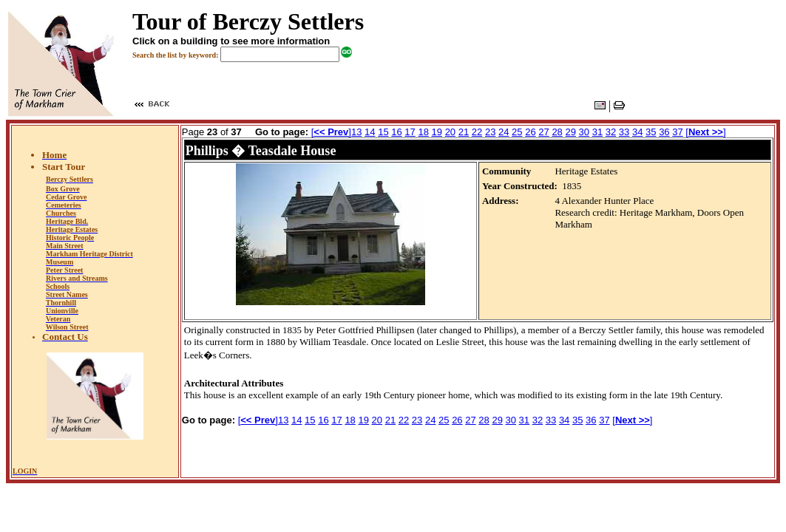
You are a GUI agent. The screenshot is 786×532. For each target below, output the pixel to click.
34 (637, 132)
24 (504, 132)
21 (464, 132)
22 (477, 132)
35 (651, 132)
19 (437, 132)
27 (543, 132)
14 (370, 132)
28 (557, 132)
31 (597, 132)
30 (584, 132)
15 (383, 132)
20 (450, 132)
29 (570, 132)
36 (664, 132)
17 (410, 132)
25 (517, 132)
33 (624, 132)
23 (490, 132)
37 (677, 132)
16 (396, 132)
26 (530, 132)
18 (423, 132)
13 (356, 132)
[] (331, 132)
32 (611, 132)
